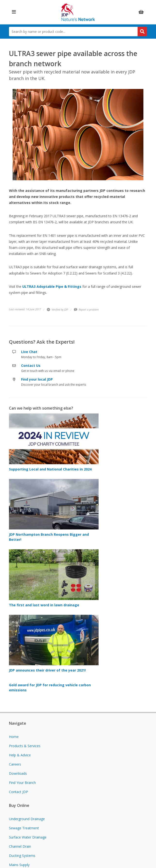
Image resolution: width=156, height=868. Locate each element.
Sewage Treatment (24, 828)
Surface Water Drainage (28, 837)
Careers (15, 764)
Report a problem (86, 309)
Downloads (18, 773)
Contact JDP (19, 792)
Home (14, 737)
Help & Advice (20, 755)
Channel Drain (20, 846)
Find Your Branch (22, 783)
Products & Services (25, 746)
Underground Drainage (27, 819)
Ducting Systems (22, 856)
